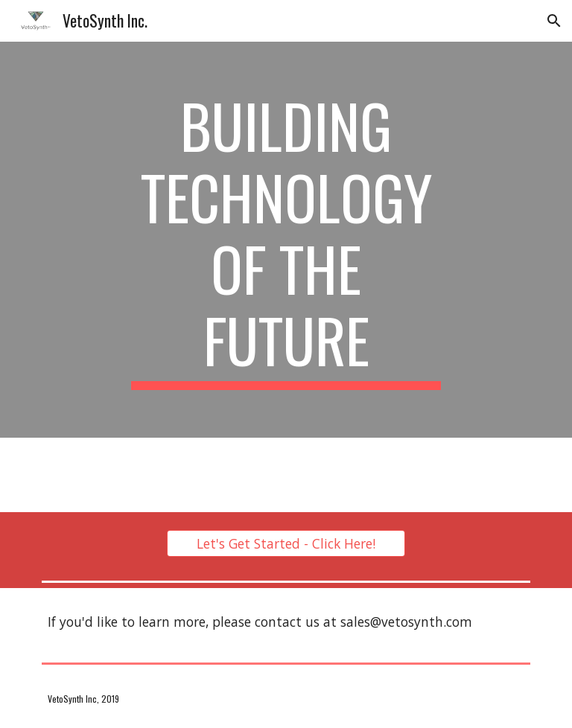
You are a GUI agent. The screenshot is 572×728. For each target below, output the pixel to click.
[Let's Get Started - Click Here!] (286, 544)
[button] (554, 21)
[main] (286, 240)
